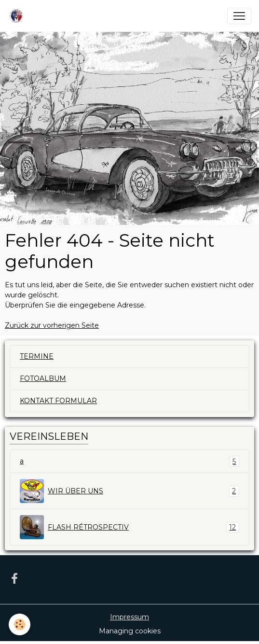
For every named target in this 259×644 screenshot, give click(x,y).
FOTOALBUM (43, 378)
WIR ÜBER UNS (129, 491)
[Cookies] (20, 624)
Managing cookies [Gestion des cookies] (130, 631)
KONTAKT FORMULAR (58, 401)
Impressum (129, 617)
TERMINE (37, 356)
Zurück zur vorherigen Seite (52, 325)
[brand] (18, 16)
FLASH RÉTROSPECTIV (129, 527)
